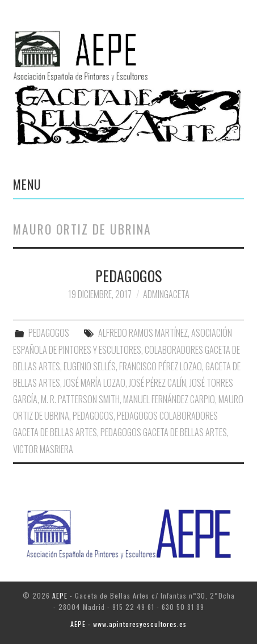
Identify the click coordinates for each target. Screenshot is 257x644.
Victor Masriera (43, 449)
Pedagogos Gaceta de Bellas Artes (164, 432)
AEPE (60, 595)
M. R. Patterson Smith (80, 399)
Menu (27, 184)
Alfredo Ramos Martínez (143, 333)
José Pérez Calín (157, 383)
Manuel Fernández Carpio (169, 399)
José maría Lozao (94, 383)
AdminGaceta (166, 294)
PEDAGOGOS (128, 275)
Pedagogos (93, 416)
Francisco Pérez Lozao (161, 366)
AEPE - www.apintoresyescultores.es (128, 624)
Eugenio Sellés (90, 366)
